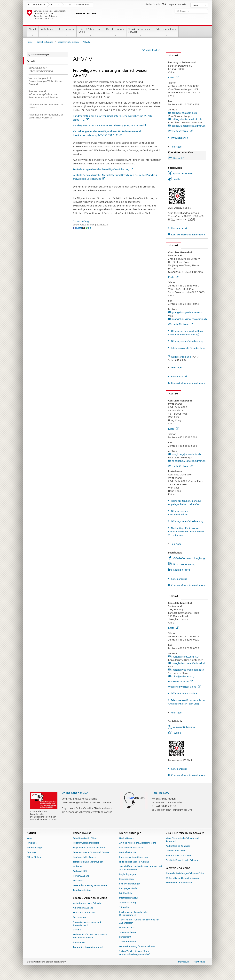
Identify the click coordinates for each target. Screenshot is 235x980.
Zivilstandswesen (128, 942)
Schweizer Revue (128, 932)
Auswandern (79, 942)
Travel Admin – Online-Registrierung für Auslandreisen (139, 921)
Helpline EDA (160, 793)
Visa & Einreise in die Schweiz (140, 32)
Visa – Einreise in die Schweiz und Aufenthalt (182, 840)
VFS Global (176, 158)
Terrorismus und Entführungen (88, 862)
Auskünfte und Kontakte (178, 846)
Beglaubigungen (128, 874)
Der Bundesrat (39, 5)
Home (30, 42)
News (29, 838)
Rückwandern (80, 917)
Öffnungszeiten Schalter (184, 694)
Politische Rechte (128, 852)
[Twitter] (78, 228)
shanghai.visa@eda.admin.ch (188, 670)
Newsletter (32, 843)
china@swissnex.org (183, 676)
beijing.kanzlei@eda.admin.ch (188, 126)
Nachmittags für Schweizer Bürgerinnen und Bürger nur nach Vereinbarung (186, 532)
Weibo (177, 179)
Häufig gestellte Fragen (84, 857)
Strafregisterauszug (129, 898)
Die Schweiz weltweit (78, 5)
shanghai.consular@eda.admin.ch (190, 663)
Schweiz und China (166, 32)
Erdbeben (78, 867)
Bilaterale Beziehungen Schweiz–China (185, 873)
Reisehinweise (67, 32)
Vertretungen (48, 32)
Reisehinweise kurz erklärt (86, 843)
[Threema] (84, 228)
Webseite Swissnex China (184, 687)
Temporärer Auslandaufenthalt (88, 947)
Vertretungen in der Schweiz (87, 903)
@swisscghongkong (184, 564)
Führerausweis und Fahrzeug (133, 857)
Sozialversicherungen (68, 42)
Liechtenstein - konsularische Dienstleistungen (133, 914)
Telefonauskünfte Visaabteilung (188, 348)
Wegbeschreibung (184, 358)
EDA (57, 5)
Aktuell (33, 32)
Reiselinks (78, 881)
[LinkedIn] (81, 228)
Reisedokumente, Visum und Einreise (91, 852)
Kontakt (172, 55)
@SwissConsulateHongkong (189, 558)
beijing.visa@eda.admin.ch (187, 119)
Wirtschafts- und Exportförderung (182, 878)
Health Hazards (127, 838)
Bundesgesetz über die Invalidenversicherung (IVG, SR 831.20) (110, 125)
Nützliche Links (127, 928)
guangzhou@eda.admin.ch (187, 312)
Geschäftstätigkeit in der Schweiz (182, 860)
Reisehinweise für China (85, 838)
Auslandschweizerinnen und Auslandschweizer (87, 924)
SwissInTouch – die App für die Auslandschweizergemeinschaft (135, 953)
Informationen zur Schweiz (179, 855)
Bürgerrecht (125, 937)
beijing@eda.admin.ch (184, 113)
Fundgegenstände (128, 888)
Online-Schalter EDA (75, 793)
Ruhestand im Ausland (84, 913)
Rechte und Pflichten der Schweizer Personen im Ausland (90, 936)
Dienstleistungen (115, 32)
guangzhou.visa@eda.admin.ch (189, 319)
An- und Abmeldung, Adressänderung (138, 843)
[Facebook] (74, 228)
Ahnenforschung (128, 903)
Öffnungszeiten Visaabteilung (187, 341)
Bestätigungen (126, 879)
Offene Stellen (34, 857)
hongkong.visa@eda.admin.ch (188, 461)
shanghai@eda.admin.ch (185, 657)
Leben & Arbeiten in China (90, 32)
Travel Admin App (82, 890)
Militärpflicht (126, 893)
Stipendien (125, 907)
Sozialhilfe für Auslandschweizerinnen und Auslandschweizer (141, 868)
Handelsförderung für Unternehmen (137, 946)
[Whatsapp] (87, 228)
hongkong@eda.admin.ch (186, 454)
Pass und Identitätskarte (131, 848)
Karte (173, 77)
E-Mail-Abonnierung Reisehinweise (90, 885)
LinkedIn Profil (182, 570)
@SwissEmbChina (183, 174)
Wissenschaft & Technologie (179, 883)
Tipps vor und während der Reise (89, 848)
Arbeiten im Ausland (83, 908)
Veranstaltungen (35, 848)
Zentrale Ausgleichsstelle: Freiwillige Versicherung (103, 169)
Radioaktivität (80, 871)
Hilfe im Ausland (81, 876)
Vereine (77, 930)
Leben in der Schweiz (176, 851)
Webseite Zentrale (180, 131)
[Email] (90, 228)
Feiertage (176, 147)
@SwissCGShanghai (184, 727)
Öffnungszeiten (179, 138)
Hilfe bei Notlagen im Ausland (134, 862)
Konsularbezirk (179, 228)
